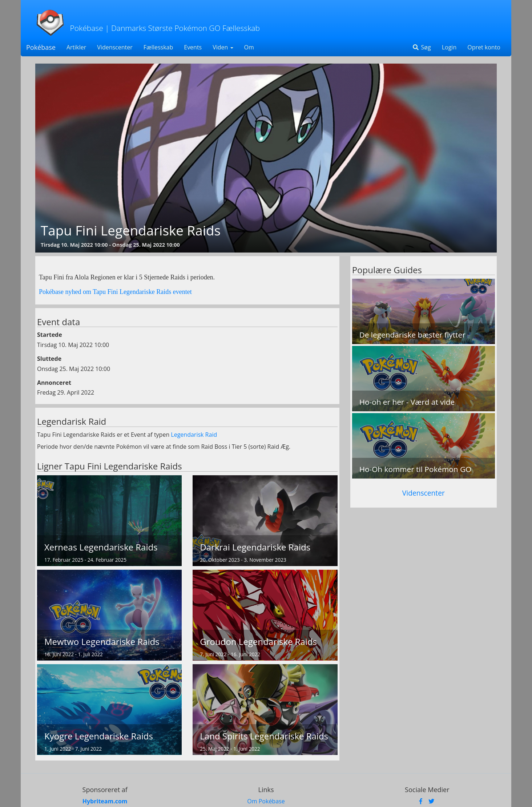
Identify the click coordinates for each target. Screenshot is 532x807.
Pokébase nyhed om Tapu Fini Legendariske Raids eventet (115, 292)
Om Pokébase (266, 801)
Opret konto (484, 47)
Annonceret (54, 383)
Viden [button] (223, 47)
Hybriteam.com (105, 801)
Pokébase (41, 47)
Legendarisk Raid (194, 435)
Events (193, 47)
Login (449, 47)
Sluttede (49, 359)
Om (249, 47)
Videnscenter (115, 47)
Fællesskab (158, 47)
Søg (421, 47)
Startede (50, 335)
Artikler (76, 47)
